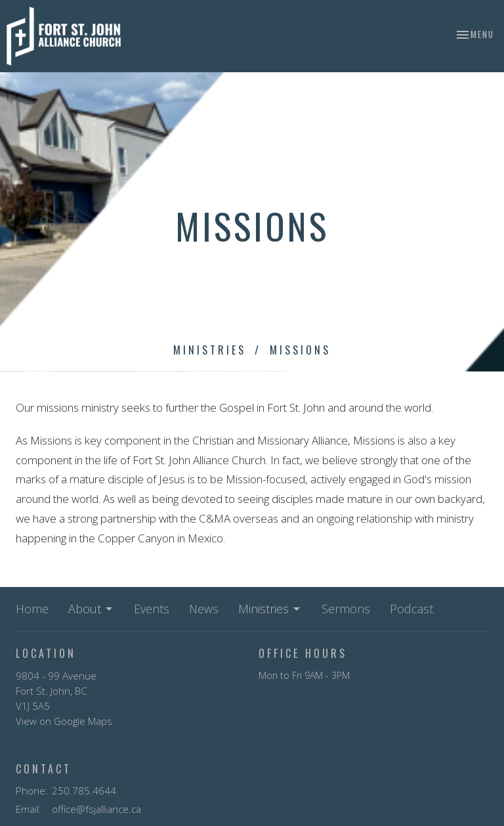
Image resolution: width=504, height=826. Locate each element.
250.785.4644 (84, 791)
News (204, 609)
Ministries (210, 350)
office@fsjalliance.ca (96, 809)
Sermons (346, 609)
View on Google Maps (64, 721)
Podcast (411, 609)
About (91, 609)
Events (152, 609)
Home (32, 609)
